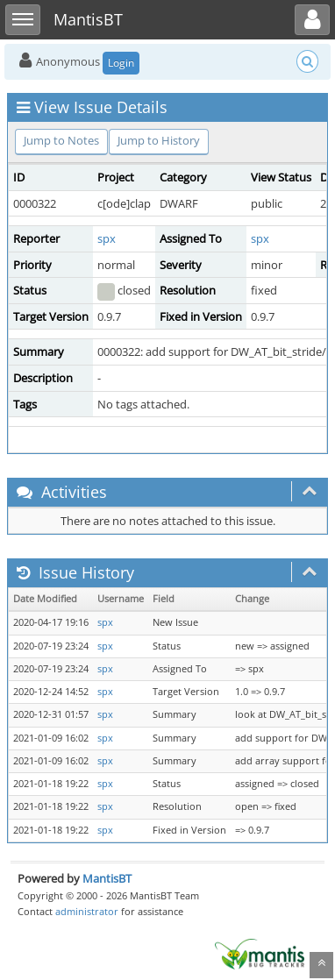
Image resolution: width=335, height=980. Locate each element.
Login (121, 63)
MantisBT (107, 878)
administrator (87, 911)
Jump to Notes (61, 140)
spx (107, 238)
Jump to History (159, 140)
